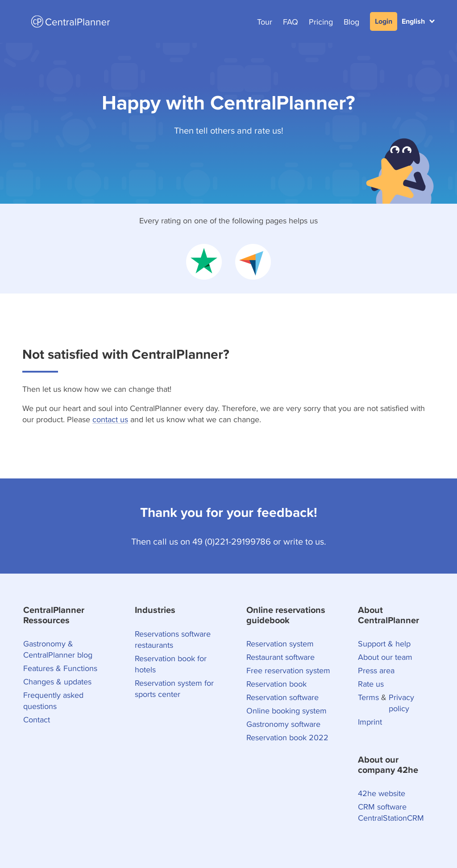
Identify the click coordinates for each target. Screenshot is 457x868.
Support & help (384, 644)
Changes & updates (57, 681)
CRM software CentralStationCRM (391, 812)
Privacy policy (401, 703)
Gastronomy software (283, 724)
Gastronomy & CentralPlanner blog (58, 649)
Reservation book (276, 684)
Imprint (370, 722)
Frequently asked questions (53, 700)
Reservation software (283, 697)
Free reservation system (288, 670)
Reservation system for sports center (174, 688)
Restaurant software (280, 657)
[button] (418, 21)
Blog (351, 22)
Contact (37, 719)
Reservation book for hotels (171, 664)
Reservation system (280, 644)
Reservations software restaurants (173, 639)
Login (384, 21)
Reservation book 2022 (287, 737)
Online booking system (287, 711)
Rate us (371, 684)
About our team (385, 657)
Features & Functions (60, 668)
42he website (382, 793)
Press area (376, 670)
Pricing (321, 22)
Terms (368, 697)
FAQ (291, 22)
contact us (110, 419)
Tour (265, 22)
